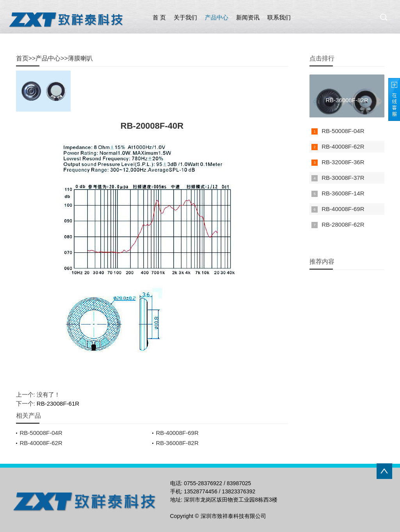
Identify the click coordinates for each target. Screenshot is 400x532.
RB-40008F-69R (177, 433)
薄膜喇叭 (80, 58)
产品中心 (217, 17)
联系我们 (279, 17)
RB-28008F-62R (343, 224)
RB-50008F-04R (41, 433)
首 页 (159, 17)
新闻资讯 (248, 17)
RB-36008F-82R (177, 443)
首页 (22, 58)
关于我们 (185, 17)
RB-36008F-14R (343, 193)
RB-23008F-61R (58, 403)
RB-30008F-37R (343, 178)
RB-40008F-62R (41, 443)
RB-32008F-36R (343, 162)
